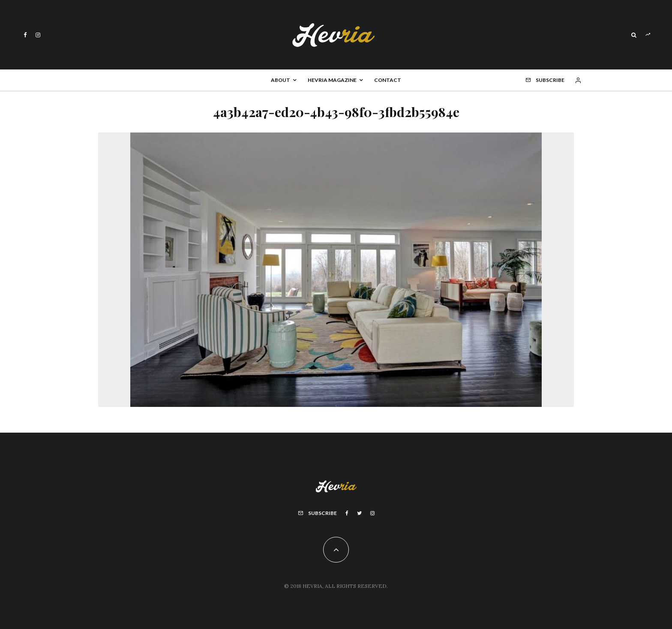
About (280, 80)
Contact (388, 80)
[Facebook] (25, 35)
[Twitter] (359, 513)
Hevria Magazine (332, 80)
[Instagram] (38, 35)
